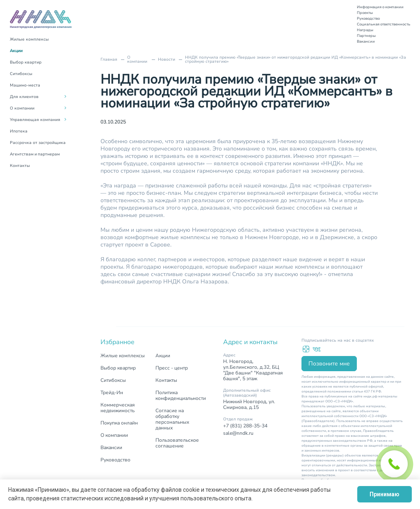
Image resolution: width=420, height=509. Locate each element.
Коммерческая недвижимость (118, 408)
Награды (365, 30)
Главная (109, 59)
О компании (137, 59)
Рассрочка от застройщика (38, 143)
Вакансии (366, 41)
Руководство (368, 18)
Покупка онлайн (119, 423)
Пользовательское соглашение (177, 443)
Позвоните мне (329, 364)
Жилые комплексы (29, 39)
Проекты (365, 13)
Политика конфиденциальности (181, 395)
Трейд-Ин (112, 393)
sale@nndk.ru (238, 433)
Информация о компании (380, 7)
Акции (16, 51)
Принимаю (385, 494)
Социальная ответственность (383, 24)
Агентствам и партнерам (35, 154)
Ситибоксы (21, 74)
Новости (167, 59)
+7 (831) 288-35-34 (245, 426)
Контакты (20, 166)
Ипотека (19, 131)
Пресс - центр (172, 368)
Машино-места (25, 85)
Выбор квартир (26, 62)
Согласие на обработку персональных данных (172, 419)
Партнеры (366, 36)
